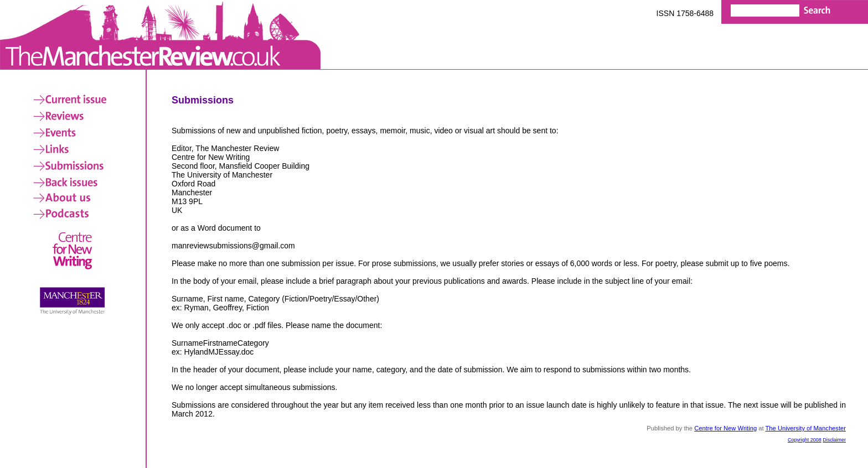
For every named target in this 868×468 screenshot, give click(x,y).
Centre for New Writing (725, 428)
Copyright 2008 (805, 440)
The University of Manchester (806, 428)
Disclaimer (834, 440)
